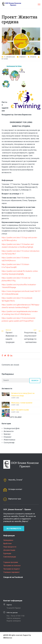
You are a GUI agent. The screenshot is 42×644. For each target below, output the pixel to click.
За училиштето (14, 529)
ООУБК (6, 59)
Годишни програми (11, 562)
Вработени (7, 543)
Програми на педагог (12, 569)
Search (35, 381)
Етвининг (23, 57)
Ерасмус (7, 434)
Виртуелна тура (15, 499)
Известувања (9, 440)
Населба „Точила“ (15, 480)
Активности (9, 431)
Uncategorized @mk (12, 428)
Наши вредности (10, 547)
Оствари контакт (15, 489)
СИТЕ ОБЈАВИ (16, 417)
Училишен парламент (11, 572)
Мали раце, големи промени (22, 403)
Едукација (7, 553)
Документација (9, 550)
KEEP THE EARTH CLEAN (20, 410)
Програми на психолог (12, 566)
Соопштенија (9, 443)
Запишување (8, 540)
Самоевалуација (10, 557)
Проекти (33, 57)
